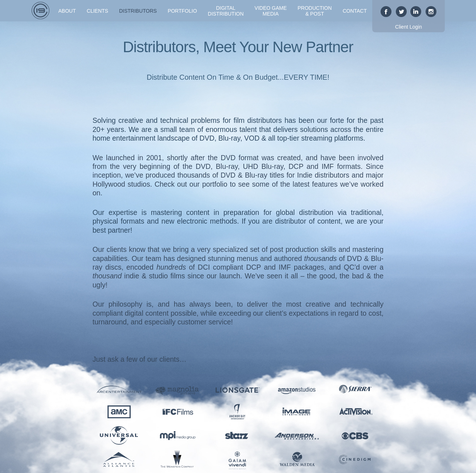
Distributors (138, 11)
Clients (97, 11)
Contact (355, 11)
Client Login (409, 27)
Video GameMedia (271, 11)
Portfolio (182, 11)
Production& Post (315, 11)
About (67, 11)
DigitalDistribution (226, 11)
